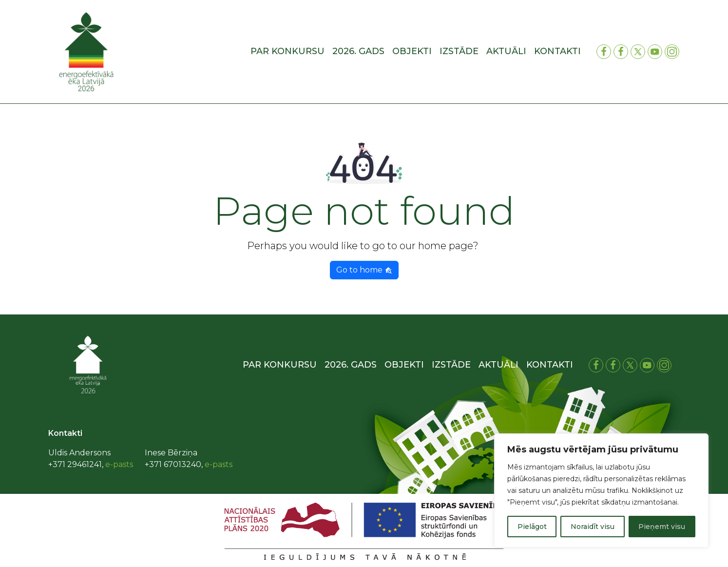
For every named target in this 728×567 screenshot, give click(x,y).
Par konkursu (287, 51)
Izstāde (459, 51)
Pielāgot (532, 527)
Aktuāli (506, 51)
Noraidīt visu (593, 527)
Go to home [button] (364, 270)
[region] (601, 490)
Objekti (412, 51)
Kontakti (557, 51)
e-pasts (119, 464)
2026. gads (358, 51)
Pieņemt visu (662, 527)
